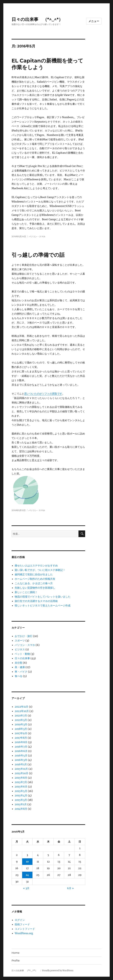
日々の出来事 (22, 658)
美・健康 (20, 667)
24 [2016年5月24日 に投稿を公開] (27, 875)
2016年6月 (21, 751)
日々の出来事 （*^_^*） (39, 19)
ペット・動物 (22, 654)
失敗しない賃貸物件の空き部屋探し (35, 588)
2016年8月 (21, 742)
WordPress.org (24, 933)
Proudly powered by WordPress (58, 971)
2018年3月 (21, 729)
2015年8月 (21, 778)
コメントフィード (25, 929)
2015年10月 (22, 773)
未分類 (19, 663)
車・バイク (21, 672)
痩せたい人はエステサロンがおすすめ (36, 565)
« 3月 (26, 888)
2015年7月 (21, 782)
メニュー (94, 21)
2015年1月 (21, 804)
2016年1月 (21, 764)
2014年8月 (21, 809)
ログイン (20, 920)
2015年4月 (21, 795)
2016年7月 (21, 747)
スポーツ (20, 640)
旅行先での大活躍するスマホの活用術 (36, 601)
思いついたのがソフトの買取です (43, 394)
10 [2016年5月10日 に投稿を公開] (27, 862)
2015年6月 (21, 787)
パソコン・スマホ (37, 236)
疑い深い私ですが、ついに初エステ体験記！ (40, 570)
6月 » (70, 888)
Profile (16, 961)
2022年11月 (22, 707)
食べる (19, 676)
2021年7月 (21, 715)
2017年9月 (21, 733)
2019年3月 (21, 724)
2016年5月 (21, 755)
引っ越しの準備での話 (38, 255)
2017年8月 (21, 738)
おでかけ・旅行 (24, 636)
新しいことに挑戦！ (26, 592)
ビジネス (20, 649)
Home (16, 953)
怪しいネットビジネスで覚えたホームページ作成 (43, 605)
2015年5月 (21, 791)
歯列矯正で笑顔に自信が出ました (34, 574)
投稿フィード (22, 924)
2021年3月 (21, 720)
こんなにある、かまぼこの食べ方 (34, 583)
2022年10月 (22, 711)
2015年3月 (21, 800)
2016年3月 (21, 760)
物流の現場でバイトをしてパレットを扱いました (43, 597)
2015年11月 (21, 769)
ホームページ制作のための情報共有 (35, 579)
